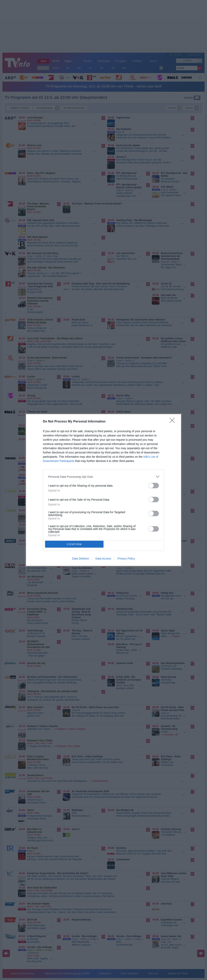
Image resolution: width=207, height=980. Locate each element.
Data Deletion (81, 559)
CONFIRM (74, 544)
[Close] (173, 422)
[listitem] (103, 477)
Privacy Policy (126, 559)
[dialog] (103, 490)
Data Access (103, 559)
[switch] (154, 486)
